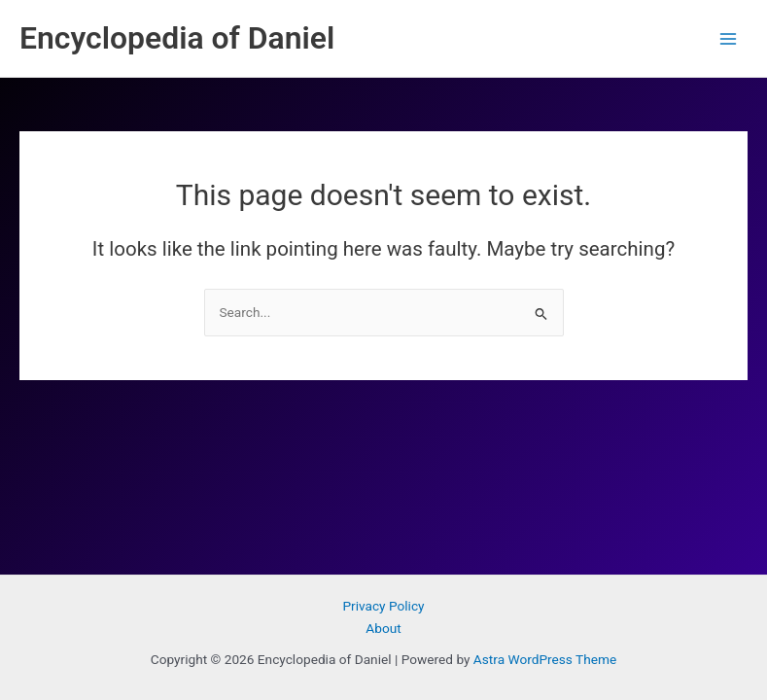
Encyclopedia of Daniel (177, 38)
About (383, 628)
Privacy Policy (383, 606)
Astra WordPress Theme (545, 659)
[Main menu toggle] (729, 38)
